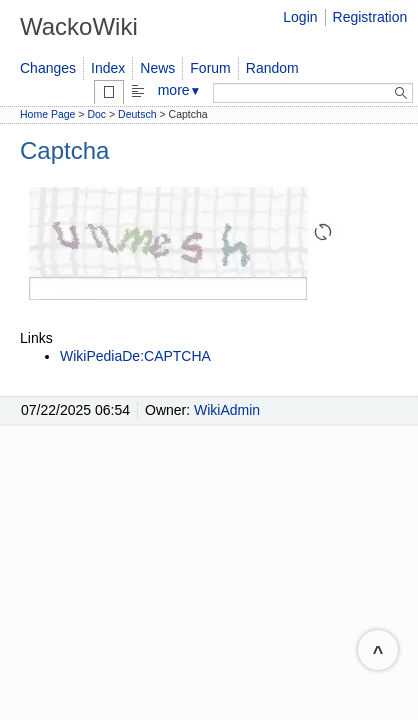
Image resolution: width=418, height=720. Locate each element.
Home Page (47, 114)
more (180, 90)
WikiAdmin (227, 410)
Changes (48, 68)
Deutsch (137, 114)
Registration (370, 17)
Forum (210, 68)
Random (272, 68)
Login (300, 17)
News (157, 68)
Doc (96, 114)
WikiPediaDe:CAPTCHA (135, 356)
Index (108, 68)
